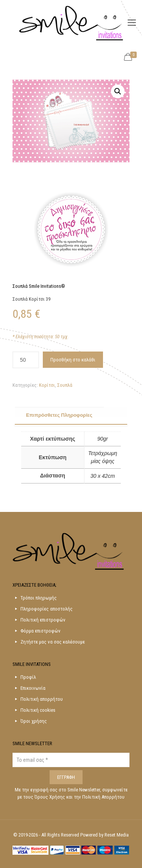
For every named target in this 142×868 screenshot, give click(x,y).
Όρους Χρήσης (50, 797)
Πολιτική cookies (38, 710)
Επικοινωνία (33, 688)
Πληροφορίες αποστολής (47, 609)
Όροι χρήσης (34, 721)
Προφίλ (28, 677)
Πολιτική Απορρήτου (103, 797)
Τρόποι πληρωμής (39, 598)
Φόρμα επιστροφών (41, 631)
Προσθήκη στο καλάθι (73, 360)
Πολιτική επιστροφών (43, 620)
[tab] (71, 416)
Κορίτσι (47, 385)
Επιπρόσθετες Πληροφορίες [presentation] (59, 415)
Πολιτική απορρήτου (42, 699)
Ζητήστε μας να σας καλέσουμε (53, 642)
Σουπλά (65, 385)
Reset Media (117, 835)
